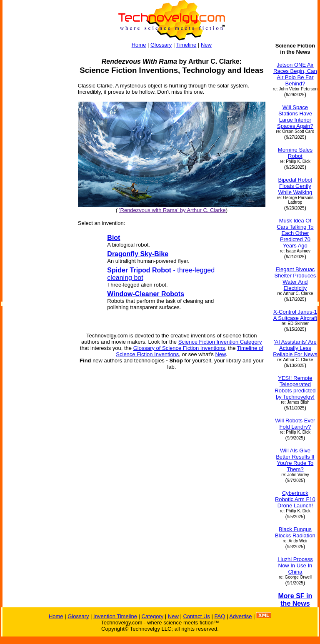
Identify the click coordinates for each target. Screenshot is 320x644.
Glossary (161, 45)
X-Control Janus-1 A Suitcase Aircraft (295, 315)
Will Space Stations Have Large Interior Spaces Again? (295, 117)
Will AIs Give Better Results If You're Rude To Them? (295, 460)
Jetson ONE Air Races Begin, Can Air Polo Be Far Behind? (295, 74)
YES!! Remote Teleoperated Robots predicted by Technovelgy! (295, 387)
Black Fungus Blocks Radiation (295, 532)
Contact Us (196, 616)
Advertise (240, 616)
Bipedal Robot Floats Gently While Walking (295, 186)
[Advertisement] (36, 167)
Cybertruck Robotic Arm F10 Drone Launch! (295, 499)
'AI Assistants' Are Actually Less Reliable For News (295, 348)
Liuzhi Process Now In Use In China (295, 565)
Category (152, 616)
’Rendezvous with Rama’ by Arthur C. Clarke (172, 210)
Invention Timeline (115, 616)
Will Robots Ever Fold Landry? (295, 424)
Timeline (186, 45)
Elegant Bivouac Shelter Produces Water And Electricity (295, 279)
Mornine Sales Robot (295, 153)
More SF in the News (295, 600)
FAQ (220, 616)
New (206, 45)
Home (139, 45)
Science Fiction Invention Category (220, 342)
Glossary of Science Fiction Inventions (179, 348)
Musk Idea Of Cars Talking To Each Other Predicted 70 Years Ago (295, 233)
